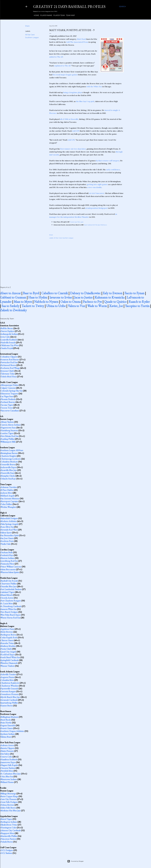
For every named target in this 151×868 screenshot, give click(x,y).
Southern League (32, 38)
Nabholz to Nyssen (46, 302)
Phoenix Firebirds (8, 399)
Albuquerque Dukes (9, 385)
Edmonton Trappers (9, 394)
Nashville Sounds (8, 342)
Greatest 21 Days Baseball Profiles (69, 6)
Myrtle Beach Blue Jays (10, 697)
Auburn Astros (7, 745)
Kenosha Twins (7, 643)
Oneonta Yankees (8, 768)
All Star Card (30, 35)
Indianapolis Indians (9, 334)
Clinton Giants (7, 640)
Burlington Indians (9, 822)
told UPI (76, 131)
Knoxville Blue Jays (9, 470)
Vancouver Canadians (10, 411)
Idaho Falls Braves (8, 808)
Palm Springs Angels (9, 524)
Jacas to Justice (83, 297)
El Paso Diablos (7, 490)
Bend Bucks (6, 720)
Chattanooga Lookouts (11, 459)
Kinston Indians (7, 558)
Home (36, 15)
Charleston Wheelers (9, 686)
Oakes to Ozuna (71, 302)
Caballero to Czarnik (55, 293)
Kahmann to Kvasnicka (110, 297)
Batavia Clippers (7, 748)
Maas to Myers (23, 302)
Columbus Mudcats (9, 462)
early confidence (113, 170)
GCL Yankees (6, 853)
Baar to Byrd (31, 293)
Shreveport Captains (9, 501)
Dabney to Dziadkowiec (85, 293)
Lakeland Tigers (7, 592)
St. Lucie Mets (7, 603)
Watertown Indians (9, 779)
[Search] (122, 7)
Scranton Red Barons (10, 359)
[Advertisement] (86, 260)
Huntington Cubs (8, 828)
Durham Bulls (7, 552)
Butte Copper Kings (9, 796)
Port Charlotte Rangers (11, 601)
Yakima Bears (6, 737)
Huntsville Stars (7, 473)
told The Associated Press (77, 42)
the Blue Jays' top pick (85, 101)
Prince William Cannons (11, 567)
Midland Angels (8, 496)
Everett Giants (7, 728)
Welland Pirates (7, 782)
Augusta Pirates (7, 677)
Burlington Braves (8, 635)
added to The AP (56, 57)
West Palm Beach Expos (11, 615)
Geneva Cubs (6, 757)
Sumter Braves (7, 706)
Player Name (45, 15)
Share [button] (27, 26)
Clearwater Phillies (9, 584)
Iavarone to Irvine (61, 297)
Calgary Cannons (8, 388)
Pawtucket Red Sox (9, 362)
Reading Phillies (7, 439)
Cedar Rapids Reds (9, 637)
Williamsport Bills (8, 442)
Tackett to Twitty (33, 306)
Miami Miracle (7, 595)
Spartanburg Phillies (9, 703)
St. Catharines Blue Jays (11, 774)
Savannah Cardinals (9, 700)
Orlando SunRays (8, 479)
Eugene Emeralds (8, 725)
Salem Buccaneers (8, 569)
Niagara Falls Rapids (9, 765)
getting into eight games (97, 184)
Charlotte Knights (8, 456)
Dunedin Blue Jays (9, 586)
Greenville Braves (8, 464)
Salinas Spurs (6, 533)
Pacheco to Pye (92, 302)
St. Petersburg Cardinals (11, 606)
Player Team (58, 15)
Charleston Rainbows (10, 683)
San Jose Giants (7, 538)
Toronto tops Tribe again (77, 222)
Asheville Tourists (8, 674)
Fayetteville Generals (9, 689)
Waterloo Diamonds (9, 663)
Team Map (70, 15)
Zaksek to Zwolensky (13, 310)
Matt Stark (81, 39)
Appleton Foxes (7, 629)
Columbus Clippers (9, 357)
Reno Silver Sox (7, 527)
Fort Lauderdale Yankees (11, 589)
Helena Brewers (7, 805)
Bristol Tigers (6, 819)
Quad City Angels (8, 652)
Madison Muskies (8, 646)
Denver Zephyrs (7, 331)
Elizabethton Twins (9, 825)
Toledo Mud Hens (8, 377)
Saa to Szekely (10, 306)
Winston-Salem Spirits (10, 572)
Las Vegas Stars (7, 396)
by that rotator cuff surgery (108, 161)
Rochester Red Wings (10, 368)
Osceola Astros (7, 598)
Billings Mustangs (8, 793)
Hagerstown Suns (8, 428)
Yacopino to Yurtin (137, 306)
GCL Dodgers (7, 850)
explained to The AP (62, 66)
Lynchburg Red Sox (9, 561)
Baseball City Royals (9, 581)
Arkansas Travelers (9, 487)
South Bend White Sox (10, 657)
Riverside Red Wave (9, 530)
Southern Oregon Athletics (12, 731)
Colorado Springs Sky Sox (12, 391)
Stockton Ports (7, 541)
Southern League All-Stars (12, 450)
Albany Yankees (7, 422)
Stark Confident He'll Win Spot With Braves (95, 225)
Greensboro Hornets (9, 694)
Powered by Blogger (75, 861)
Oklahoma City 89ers (10, 345)
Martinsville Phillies (9, 836)
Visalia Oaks (6, 544)
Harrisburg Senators (9, 430)
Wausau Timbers (8, 666)
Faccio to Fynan (134, 293)
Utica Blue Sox (7, 776)
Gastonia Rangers (8, 691)
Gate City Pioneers (9, 799)
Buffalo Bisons (7, 328)
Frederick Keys (7, 555)
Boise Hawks (6, 723)
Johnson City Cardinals (11, 830)
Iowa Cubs (5, 337)
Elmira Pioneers (7, 751)
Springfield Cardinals (10, 660)
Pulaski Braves (7, 842)
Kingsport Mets (7, 833)
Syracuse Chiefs (7, 371)
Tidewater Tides (7, 374)
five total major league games (65, 75)
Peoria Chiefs (6, 649)
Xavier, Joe (116, 306)
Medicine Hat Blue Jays (11, 811)
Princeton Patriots (8, 839)
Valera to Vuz (76, 306)
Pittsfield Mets (7, 771)
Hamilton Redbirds (9, 759)
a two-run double (94, 187)
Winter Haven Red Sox (10, 618)
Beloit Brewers (7, 632)
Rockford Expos (8, 654)
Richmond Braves (8, 365)
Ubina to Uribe (56, 306)
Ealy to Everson (113, 293)
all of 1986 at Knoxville (69, 119)
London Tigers (7, 433)
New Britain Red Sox (9, 436)
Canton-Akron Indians (10, 425)
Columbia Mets (7, 680)
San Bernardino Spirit (10, 535)
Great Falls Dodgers (9, 802)
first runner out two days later (73, 149)
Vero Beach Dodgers (9, 612)
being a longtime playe (73, 92)
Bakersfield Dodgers (9, 518)
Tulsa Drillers (6, 504)
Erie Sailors (5, 754)
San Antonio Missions (10, 498)
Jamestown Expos (8, 762)
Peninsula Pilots (7, 564)
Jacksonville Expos (8, 467)
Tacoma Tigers (7, 405)
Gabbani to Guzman (13, 297)
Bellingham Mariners (9, 717)
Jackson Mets (6, 493)
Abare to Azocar (10, 293)
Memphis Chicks (8, 476)
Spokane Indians (8, 734)
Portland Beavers (8, 402)
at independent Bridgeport (97, 208)
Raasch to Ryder (139, 302)
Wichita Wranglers (8, 507)
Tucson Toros (7, 408)
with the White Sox (94, 87)
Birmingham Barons (9, 453)
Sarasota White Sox (9, 609)
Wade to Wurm (97, 306)
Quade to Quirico (115, 302)
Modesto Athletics (9, 521)
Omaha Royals (7, 348)
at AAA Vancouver (97, 193)
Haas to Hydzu (38, 297)
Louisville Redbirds (9, 340)
